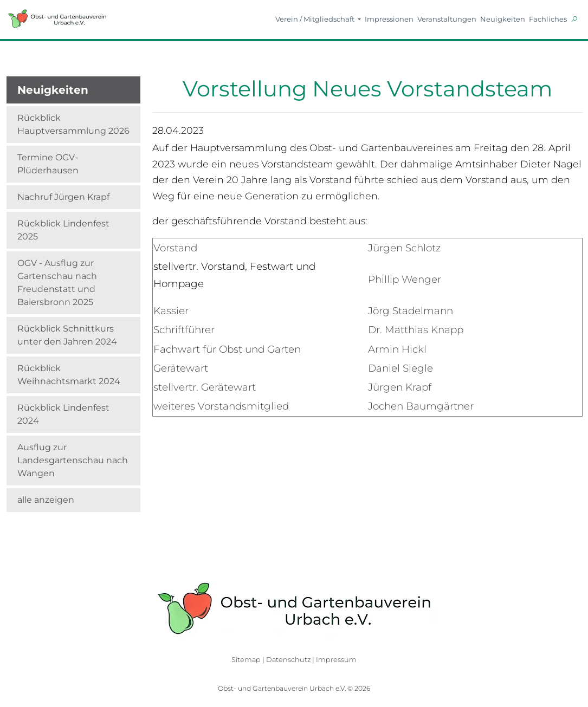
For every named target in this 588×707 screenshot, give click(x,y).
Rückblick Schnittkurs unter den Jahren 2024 (67, 335)
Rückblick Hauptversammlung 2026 (73, 124)
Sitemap (246, 660)
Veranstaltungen (447, 19)
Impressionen (389, 19)
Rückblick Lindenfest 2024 (63, 414)
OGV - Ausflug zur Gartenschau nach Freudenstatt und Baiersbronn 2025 (57, 283)
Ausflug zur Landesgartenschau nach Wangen (73, 460)
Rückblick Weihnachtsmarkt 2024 (69, 375)
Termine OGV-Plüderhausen (48, 164)
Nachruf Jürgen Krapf (63, 197)
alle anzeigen (46, 500)
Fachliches (548, 19)
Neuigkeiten (503, 19)
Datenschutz (288, 660)
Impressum (336, 660)
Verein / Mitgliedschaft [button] (316, 19)
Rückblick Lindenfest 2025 (63, 230)
